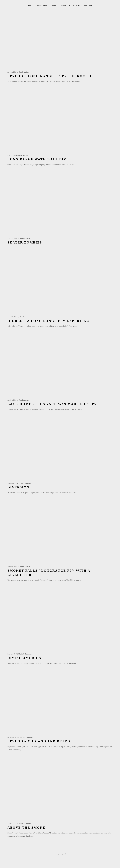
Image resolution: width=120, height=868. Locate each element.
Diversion (18, 487)
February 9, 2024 (13, 654)
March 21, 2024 (13, 483)
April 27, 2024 (12, 238)
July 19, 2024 (12, 72)
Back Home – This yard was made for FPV (52, 404)
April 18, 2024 (12, 317)
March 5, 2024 (12, 567)
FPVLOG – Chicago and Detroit (41, 741)
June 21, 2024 (12, 155)
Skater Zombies (25, 242)
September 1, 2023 (14, 737)
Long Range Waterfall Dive (38, 159)
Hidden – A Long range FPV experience (50, 321)
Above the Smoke (26, 828)
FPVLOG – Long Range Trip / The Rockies (51, 76)
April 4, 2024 (12, 400)
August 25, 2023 (13, 824)
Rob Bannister (24, 72)
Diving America (25, 658)
